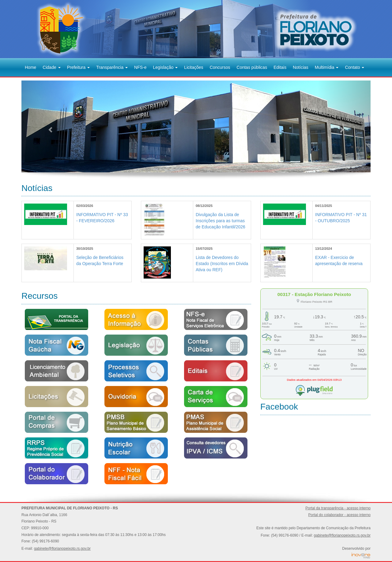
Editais (280, 67)
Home (30, 67)
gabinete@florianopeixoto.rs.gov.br (62, 549)
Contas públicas (252, 67)
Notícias (301, 67)
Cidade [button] (51, 67)
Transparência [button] (112, 67)
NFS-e (140, 67)
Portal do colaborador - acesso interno (339, 515)
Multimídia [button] (327, 67)
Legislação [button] (166, 67)
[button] (48, 126)
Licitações (194, 67)
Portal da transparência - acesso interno (338, 508)
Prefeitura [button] (79, 67)
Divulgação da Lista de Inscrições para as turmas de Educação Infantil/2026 (221, 221)
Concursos (220, 67)
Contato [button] (354, 67)
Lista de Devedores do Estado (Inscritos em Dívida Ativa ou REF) (222, 264)
